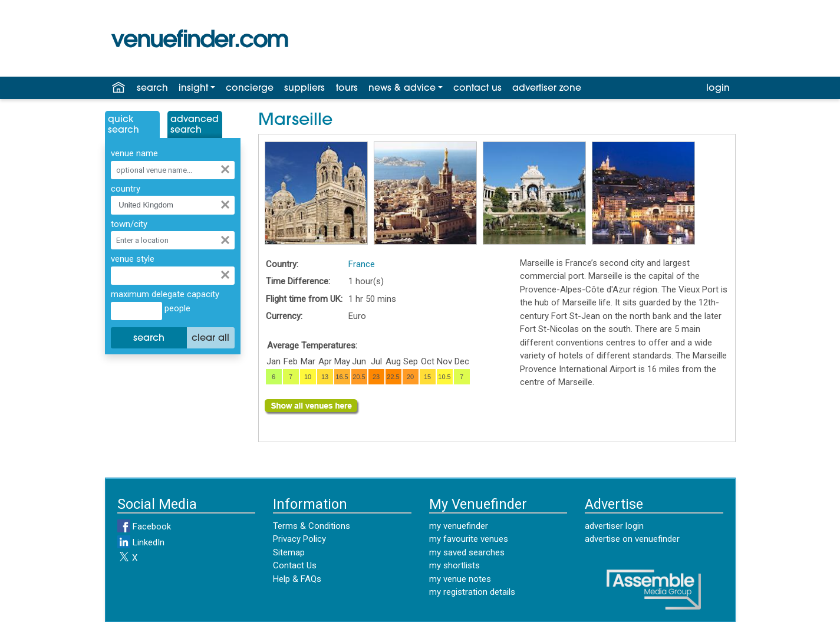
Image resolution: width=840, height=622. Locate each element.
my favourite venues (469, 539)
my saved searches (467, 552)
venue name (134, 153)
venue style (133, 259)
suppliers (304, 88)
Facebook (144, 526)
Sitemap (289, 552)
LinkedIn (141, 542)
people (176, 308)
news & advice (402, 88)
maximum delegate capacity (165, 294)
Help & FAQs (297, 579)
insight (193, 88)
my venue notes (460, 579)
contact (477, 88)
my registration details (472, 592)
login (718, 88)
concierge (250, 88)
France (362, 264)
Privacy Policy (299, 539)
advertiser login (614, 526)
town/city (129, 224)
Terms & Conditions (312, 526)
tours (347, 88)
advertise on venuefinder (632, 539)
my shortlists (454, 565)
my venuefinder (459, 526)
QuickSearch (123, 125)
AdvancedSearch (195, 125)
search (152, 88)
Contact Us (295, 565)
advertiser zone (547, 88)
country (126, 189)
